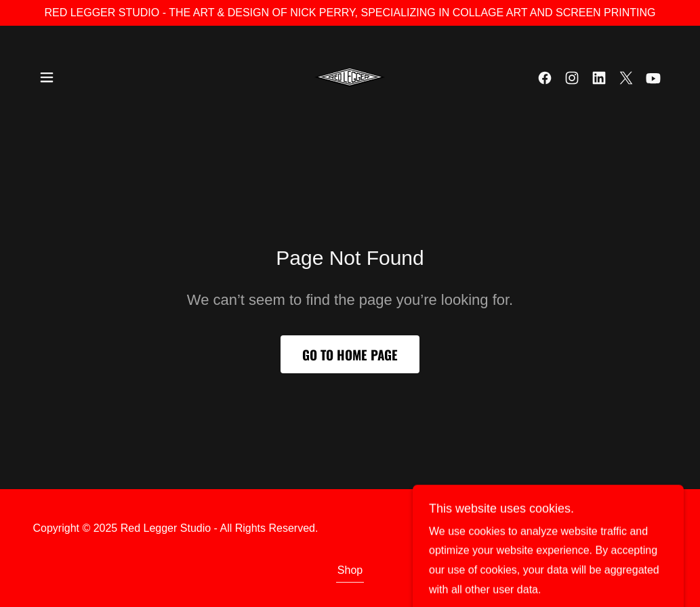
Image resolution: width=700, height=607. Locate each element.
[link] (350, 77)
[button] (47, 77)
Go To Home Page (350, 354)
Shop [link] (350, 570)
